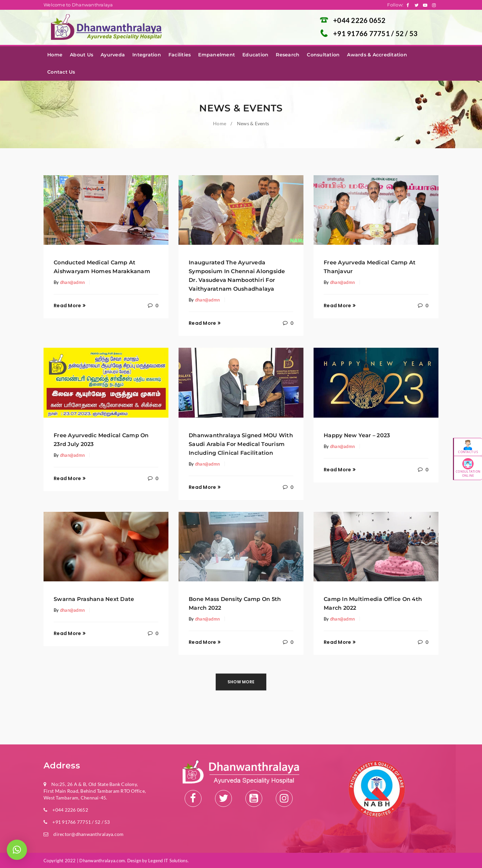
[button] (17, 850)
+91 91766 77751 (362, 33)
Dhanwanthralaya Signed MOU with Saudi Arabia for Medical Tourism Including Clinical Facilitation (241, 444)
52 (400, 33)
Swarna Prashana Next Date (94, 599)
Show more (241, 682)
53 (414, 33)
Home (220, 123)
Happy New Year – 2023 (357, 435)
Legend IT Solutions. (168, 861)
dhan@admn (72, 282)
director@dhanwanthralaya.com (88, 834)
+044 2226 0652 (359, 20)
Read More (67, 306)
